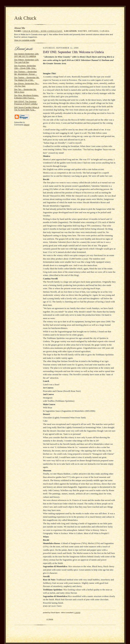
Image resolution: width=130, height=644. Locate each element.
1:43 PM (77, 613)
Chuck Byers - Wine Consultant (43, 31)
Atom (27, 125)
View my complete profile (25, 40)
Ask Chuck (25, 18)
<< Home (50, 619)
